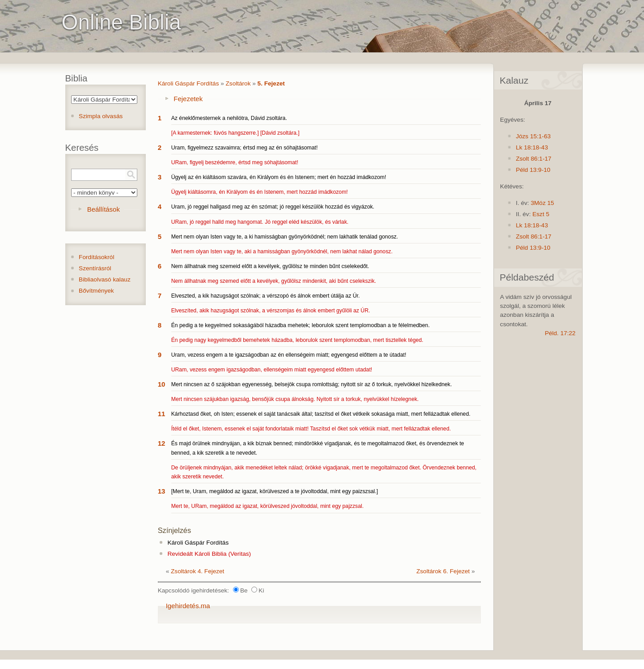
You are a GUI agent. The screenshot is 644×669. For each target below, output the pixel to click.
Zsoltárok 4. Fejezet (197, 571)
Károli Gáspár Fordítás (189, 83)
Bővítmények (96, 291)
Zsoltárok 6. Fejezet (443, 571)
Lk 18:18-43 (532, 147)
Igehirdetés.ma (188, 606)
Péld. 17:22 (560, 333)
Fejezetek (188, 99)
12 (162, 443)
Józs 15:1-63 (533, 136)
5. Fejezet (271, 83)
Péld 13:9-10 (533, 170)
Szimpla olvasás (101, 116)
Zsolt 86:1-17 (533, 159)
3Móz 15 (542, 203)
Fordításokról (96, 257)
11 (162, 414)
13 (162, 491)
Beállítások (104, 209)
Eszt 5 (541, 214)
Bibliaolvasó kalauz (105, 279)
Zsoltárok (238, 83)
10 (162, 384)
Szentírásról (95, 268)
